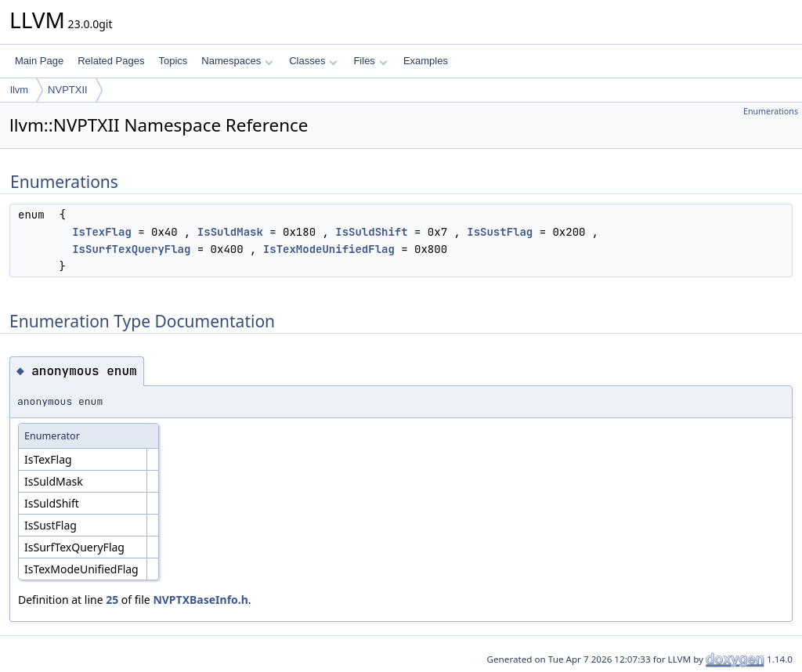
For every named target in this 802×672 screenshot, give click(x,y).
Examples (426, 61)
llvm (19, 90)
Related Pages (111, 61)
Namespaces (237, 61)
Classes (313, 61)
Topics (173, 61)
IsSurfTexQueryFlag (131, 249)
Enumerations (771, 111)
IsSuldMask (230, 232)
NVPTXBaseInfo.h (200, 600)
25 (112, 600)
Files (370, 61)
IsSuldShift (371, 232)
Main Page (39, 61)
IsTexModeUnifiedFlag (329, 249)
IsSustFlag (500, 232)
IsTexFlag (102, 232)
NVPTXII (68, 90)
